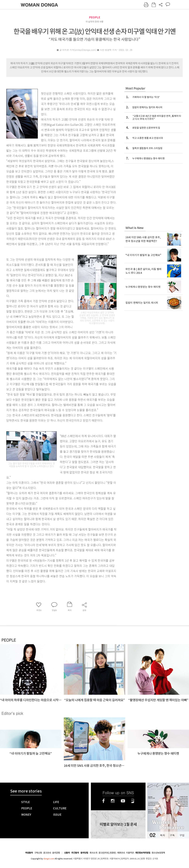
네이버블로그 (133, 801)
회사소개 (93, 853)
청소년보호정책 (158, 853)
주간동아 (75, 853)
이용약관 (130, 853)
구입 (182, 835)
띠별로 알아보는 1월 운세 (118, 824)
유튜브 (123, 801)
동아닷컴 (84, 853)
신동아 (67, 853)
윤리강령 (56, 853)
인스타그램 (113, 801)
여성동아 (29, 853)
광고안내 (47, 853)
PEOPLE (95, 17)
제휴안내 (121, 853)
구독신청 (38, 853)
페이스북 (103, 801)
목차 (162, 835)
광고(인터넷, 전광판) (107, 853)
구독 (172, 835)
